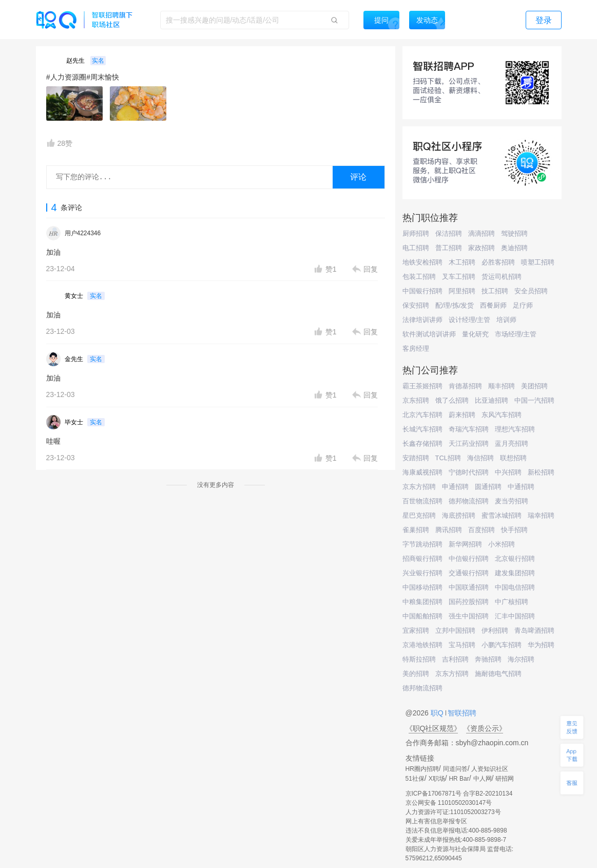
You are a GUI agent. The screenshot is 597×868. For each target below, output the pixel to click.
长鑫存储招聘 (422, 444)
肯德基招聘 (465, 386)
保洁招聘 (449, 233)
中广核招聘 (512, 602)
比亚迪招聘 (492, 400)
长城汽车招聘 (422, 429)
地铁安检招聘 (422, 262)
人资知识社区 (490, 769)
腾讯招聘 (449, 530)
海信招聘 (480, 458)
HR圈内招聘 (422, 769)
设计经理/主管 (470, 320)
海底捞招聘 (459, 515)
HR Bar (459, 779)
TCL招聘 (448, 458)
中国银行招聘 (422, 291)
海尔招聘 (521, 659)
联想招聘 (513, 458)
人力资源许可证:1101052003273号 (453, 812)
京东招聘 (416, 400)
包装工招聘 (419, 277)
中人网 (483, 779)
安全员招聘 (531, 291)
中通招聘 (521, 487)
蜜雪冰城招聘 (502, 515)
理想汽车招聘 (515, 429)
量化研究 (475, 334)
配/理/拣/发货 (455, 305)
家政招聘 (482, 248)
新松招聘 (541, 472)
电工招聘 (416, 248)
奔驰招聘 (488, 659)
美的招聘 (416, 674)
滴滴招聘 (482, 233)
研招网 (505, 779)
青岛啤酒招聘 (534, 630)
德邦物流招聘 (469, 501)
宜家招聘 (416, 630)
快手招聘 (514, 530)
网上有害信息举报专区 (436, 821)
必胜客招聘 (498, 262)
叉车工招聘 (459, 277)
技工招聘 (495, 291)
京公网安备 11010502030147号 (449, 803)
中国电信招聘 (515, 587)
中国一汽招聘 (534, 400)
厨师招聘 (416, 233)
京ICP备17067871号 (434, 794)
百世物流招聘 (422, 501)
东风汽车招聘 (502, 415)
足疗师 (523, 305)
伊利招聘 (495, 630)
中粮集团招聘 (422, 602)
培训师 (506, 320)
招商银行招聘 (422, 559)
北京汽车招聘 (422, 415)
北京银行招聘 (515, 559)
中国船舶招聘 (422, 616)
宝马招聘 (462, 645)
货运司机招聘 (502, 277)
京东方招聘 (419, 487)
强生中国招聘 (469, 616)
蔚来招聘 (462, 415)
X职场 (437, 779)
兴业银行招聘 (422, 573)
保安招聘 (416, 305)
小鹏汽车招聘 (502, 645)
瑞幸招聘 (541, 515)
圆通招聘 (488, 487)
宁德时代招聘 (469, 472)
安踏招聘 (416, 458)
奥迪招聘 (514, 248)
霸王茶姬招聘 (422, 386)
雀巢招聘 (416, 530)
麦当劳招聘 (512, 501)
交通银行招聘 (469, 573)
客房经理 (416, 348)
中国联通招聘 (469, 587)
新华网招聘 (465, 544)
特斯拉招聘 (419, 659)
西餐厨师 (493, 305)
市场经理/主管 (516, 334)
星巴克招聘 (419, 515)
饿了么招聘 (452, 400)
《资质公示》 (485, 728)
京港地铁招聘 (422, 645)
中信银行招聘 (469, 559)
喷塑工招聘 (538, 262)
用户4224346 (83, 233)
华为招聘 (541, 645)
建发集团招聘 (515, 573)
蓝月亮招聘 (512, 444)
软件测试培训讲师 (429, 334)
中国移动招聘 (422, 587)
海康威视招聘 (422, 472)
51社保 (415, 779)
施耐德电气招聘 (498, 674)
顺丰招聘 (502, 386)
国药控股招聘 (469, 602)
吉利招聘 (455, 659)
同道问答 (455, 769)
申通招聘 (455, 487)
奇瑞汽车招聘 (469, 429)
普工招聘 (449, 248)
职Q (438, 713)
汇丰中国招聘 (515, 616)
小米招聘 (502, 544)
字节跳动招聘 (422, 544)
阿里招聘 (462, 291)
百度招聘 (482, 530)
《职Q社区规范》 (434, 728)
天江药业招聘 (469, 444)
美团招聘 (534, 386)
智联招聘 (461, 713)
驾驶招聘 (514, 233)
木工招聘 (462, 262)
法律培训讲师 (422, 320)
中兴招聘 (508, 472)
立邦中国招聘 (455, 630)
